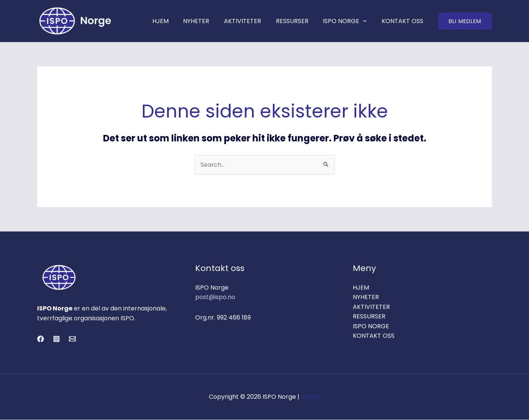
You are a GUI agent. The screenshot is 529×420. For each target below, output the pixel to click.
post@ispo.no (215, 297)
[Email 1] (72, 339)
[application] (367, 21)
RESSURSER (298, 21)
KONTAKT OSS (404, 21)
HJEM (174, 21)
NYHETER (207, 21)
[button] (465, 21)
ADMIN (311, 397)
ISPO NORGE (349, 21)
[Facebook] (41, 339)
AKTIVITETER (251, 21)
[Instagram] (56, 339)
